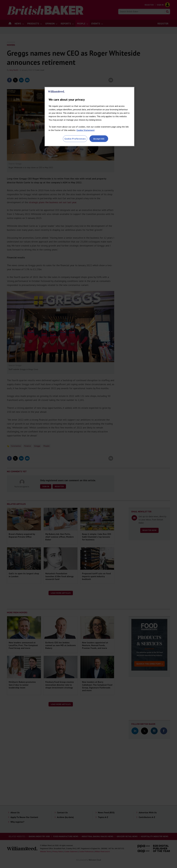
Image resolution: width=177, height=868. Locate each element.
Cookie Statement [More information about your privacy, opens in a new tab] (86, 130)
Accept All (99, 139)
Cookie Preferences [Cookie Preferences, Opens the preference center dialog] (75, 139)
